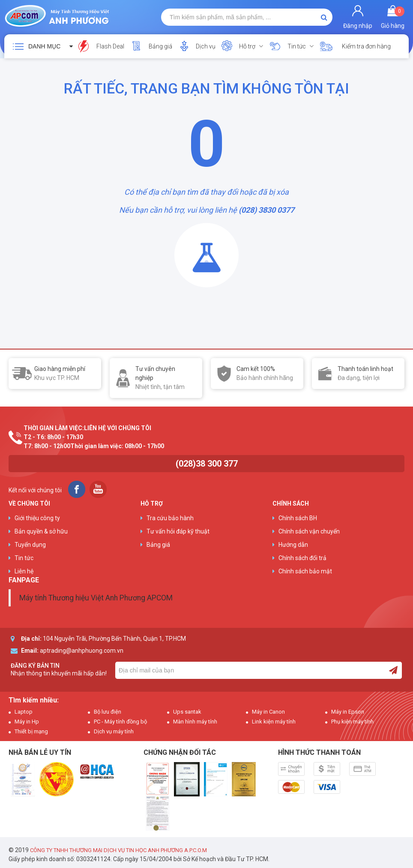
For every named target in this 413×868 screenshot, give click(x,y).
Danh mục (44, 46)
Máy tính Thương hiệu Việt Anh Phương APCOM (96, 598)
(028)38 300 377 (207, 464)
